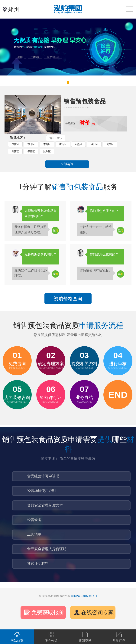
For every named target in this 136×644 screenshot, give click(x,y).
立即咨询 (67, 164)
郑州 (14, 9)
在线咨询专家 (97, 612)
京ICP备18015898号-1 (84, 596)
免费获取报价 (48, 612)
